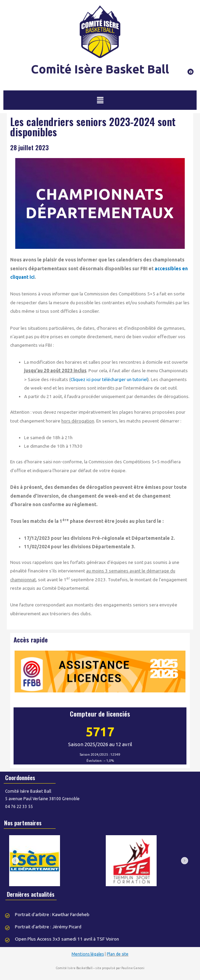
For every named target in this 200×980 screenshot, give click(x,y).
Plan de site (118, 954)
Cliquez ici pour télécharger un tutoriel (109, 379)
